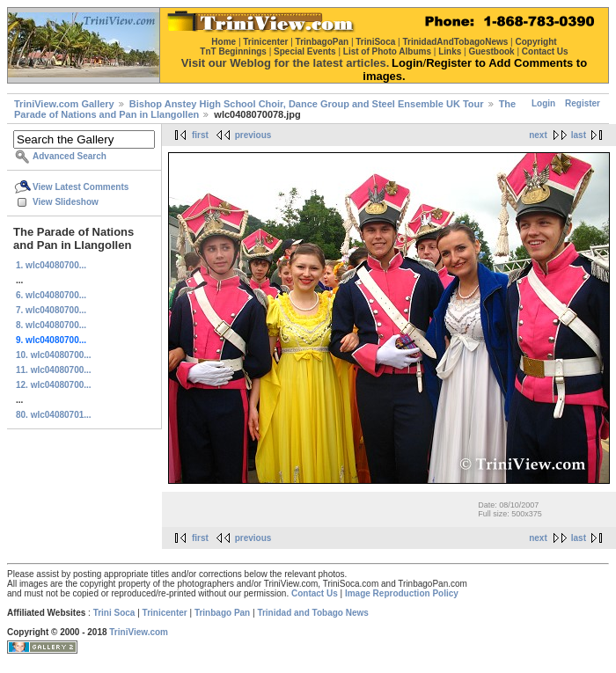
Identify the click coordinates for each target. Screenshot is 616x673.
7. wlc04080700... (51, 310)
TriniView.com (139, 632)
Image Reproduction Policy (402, 593)
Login (543, 103)
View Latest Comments (81, 187)
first (200, 135)
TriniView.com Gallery (64, 104)
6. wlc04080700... (51, 295)
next (538, 135)
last (579, 135)
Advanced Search (70, 156)
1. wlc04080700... (51, 265)
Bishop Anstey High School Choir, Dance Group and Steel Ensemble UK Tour (307, 104)
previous (253, 135)
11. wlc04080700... (54, 370)
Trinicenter (165, 613)
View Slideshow (66, 202)
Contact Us (315, 593)
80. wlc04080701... (54, 415)
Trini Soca (114, 613)
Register (583, 103)
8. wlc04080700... (51, 325)
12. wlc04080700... (54, 385)
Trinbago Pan (222, 613)
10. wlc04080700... (54, 355)
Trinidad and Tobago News (313, 613)
